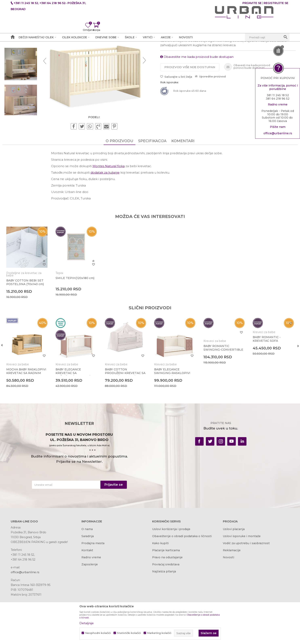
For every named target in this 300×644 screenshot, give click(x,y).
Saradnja (88, 584)
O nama (87, 577)
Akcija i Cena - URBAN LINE (29, 52)
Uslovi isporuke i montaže (242, 584)
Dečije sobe (75, 52)
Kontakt (87, 598)
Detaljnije (87, 623)
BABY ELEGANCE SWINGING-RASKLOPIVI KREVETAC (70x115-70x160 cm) (172, 422)
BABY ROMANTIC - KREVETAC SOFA (261, 389)
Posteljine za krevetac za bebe (32, 324)
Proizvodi (58, 52)
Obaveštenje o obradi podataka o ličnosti (182, 584)
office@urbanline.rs (278, 134)
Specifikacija (152, 193)
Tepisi (65, 323)
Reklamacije (232, 598)
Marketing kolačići (159, 633)
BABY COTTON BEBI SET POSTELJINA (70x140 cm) (34, 332)
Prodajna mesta (93, 591)
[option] (28, 78)
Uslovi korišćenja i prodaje (171, 577)
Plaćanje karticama (166, 598)
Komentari (183, 193)
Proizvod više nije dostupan (190, 119)
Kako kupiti (160, 591)
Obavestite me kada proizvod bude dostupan (197, 108)
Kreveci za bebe (97, 52)
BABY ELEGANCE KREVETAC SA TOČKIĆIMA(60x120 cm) (79, 420)
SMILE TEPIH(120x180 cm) (78, 329)
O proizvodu (119, 193)
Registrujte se (276, 3)
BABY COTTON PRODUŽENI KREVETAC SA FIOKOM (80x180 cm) (126, 420)
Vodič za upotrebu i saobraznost (246, 591)
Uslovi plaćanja (234, 577)
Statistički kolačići (129, 633)
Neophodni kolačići (98, 633)
